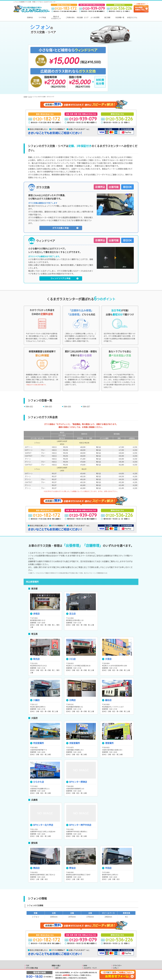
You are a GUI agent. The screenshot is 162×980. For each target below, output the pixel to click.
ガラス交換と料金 (32, 937)
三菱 (56, 947)
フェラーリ (117, 944)
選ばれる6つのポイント (56, 17)
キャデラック (88, 956)
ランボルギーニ (118, 949)
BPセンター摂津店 (77, 751)
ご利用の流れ (70, 17)
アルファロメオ (118, 939)
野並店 (71, 837)
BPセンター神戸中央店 (79, 794)
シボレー (116, 937)
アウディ (57, 958)
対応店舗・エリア (83, 17)
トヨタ (56, 937)
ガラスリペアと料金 (33, 939)
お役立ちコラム (132, 17)
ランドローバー (89, 947)
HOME (25, 66)
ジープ (86, 958)
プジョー (116, 951)
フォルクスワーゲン (90, 942)
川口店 (71, 628)
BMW (85, 935)
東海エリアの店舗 (32, 954)
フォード (86, 954)
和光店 (35, 628)
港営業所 (108, 712)
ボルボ (86, 944)
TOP (28, 935)
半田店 (107, 837)
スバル (30, 66)
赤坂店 (35, 583)
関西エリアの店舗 (32, 951)
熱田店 (35, 837)
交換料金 (30, 17)
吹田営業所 (37, 712)
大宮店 (107, 628)
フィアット (117, 942)
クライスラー (117, 935)
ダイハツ (57, 956)
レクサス (57, 939)
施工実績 (107, 17)
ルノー (115, 954)
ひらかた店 (37, 751)
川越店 (35, 669)
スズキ (56, 954)
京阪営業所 (73, 712)
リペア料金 (42, 17)
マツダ (56, 949)
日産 (56, 942)
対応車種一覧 (120, 17)
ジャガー (86, 949)
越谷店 (107, 669)
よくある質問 (95, 17)
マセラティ (117, 947)
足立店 (71, 583)
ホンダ (56, 944)
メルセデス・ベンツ (90, 937)
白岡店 (71, 669)
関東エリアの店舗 (32, 949)
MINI (85, 951)
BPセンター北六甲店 (42, 794)
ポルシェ (86, 939)
